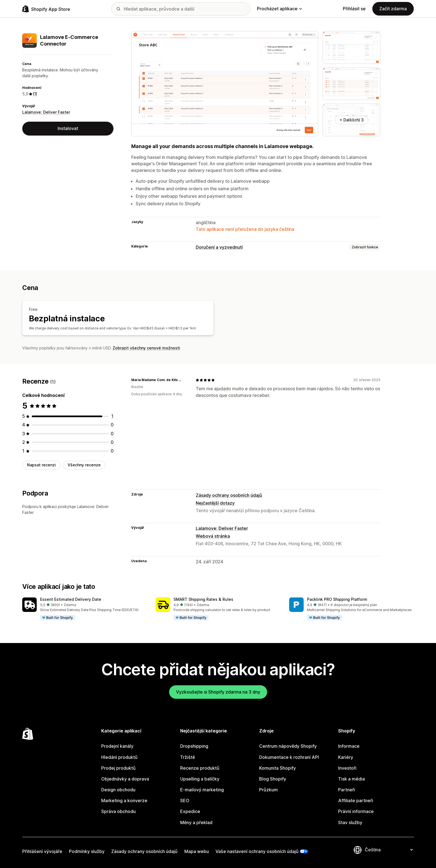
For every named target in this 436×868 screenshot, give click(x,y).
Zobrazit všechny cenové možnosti (146, 348)
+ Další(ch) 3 (352, 120)
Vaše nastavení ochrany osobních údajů (257, 851)
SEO (185, 801)
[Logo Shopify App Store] (46, 9)
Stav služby (350, 822)
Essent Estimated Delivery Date (71, 599)
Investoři (347, 768)
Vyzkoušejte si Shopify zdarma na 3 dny (218, 692)
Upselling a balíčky (200, 779)
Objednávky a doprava (125, 779)
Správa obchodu (118, 811)
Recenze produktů (200, 768)
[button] (85, 609)
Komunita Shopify (278, 768)
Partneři (347, 790)
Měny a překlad (196, 822)
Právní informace (356, 811)
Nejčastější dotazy (215, 503)
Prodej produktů (118, 768)
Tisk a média (351, 779)
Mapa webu (197, 851)
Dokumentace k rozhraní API (289, 757)
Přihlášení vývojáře (42, 851)
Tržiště (188, 757)
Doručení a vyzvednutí (219, 247)
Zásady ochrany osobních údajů (229, 495)
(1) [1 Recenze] (35, 94)
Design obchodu (118, 790)
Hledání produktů (119, 757)
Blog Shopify (273, 779)
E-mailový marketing (202, 790)
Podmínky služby (87, 851)
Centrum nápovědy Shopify (288, 746)
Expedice (190, 811)
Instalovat (68, 128)
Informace (349, 746)
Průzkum (268, 790)
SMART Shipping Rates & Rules (203, 599)
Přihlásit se (354, 9)
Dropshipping (194, 746)
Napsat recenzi (41, 465)
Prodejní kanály (117, 746)
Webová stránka (213, 536)
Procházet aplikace (279, 9)
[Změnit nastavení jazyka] (389, 850)
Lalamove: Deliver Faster (46, 112)
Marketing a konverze (124, 801)
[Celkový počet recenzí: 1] (112, 416)
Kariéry (346, 757)
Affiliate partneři (356, 801)
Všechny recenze (84, 465)
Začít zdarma (393, 9)
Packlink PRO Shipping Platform (337, 599)
